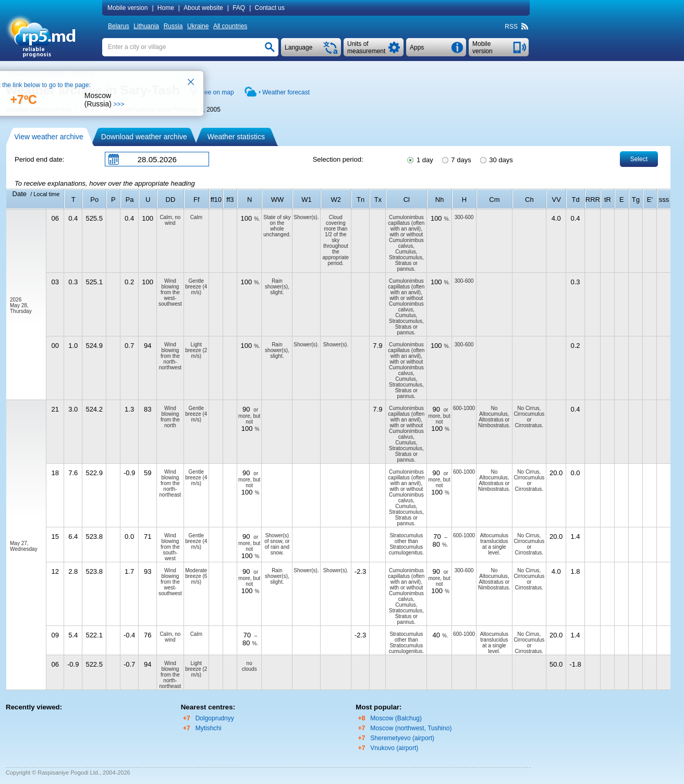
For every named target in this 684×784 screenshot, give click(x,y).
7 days (456, 159)
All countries (230, 26)
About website (203, 8)
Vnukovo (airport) (394, 748)
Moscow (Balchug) (396, 718)
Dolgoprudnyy (215, 718)
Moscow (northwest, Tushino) (411, 728)
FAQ (239, 8)
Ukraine (198, 26)
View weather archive (49, 137)
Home (166, 8)
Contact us (270, 8)
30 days (496, 159)
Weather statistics (236, 137)
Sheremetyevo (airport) (402, 738)
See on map (217, 92)
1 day (419, 159)
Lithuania (146, 26)
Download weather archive (144, 137)
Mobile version (127, 8)
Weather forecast (286, 92)
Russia (173, 26)
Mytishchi (209, 728)
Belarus (119, 26)
